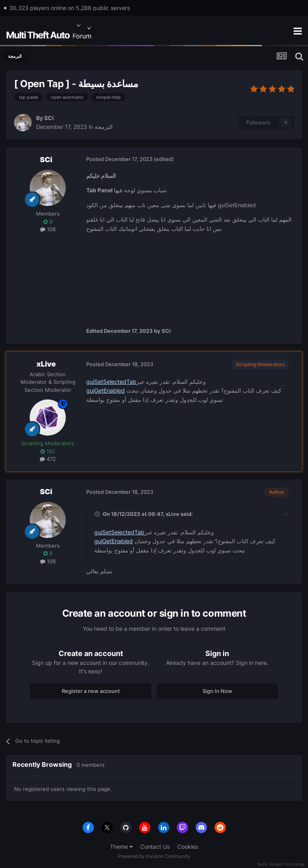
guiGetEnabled (105, 390)
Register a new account (91, 691)
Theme (121, 847)
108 (48, 229)
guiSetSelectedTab (111, 382)
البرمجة (104, 127)
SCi (49, 118)
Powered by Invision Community (154, 856)
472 (48, 459)
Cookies (188, 847)
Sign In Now (217, 691)
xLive (46, 364)
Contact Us (155, 847)
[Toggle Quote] (98, 514)
